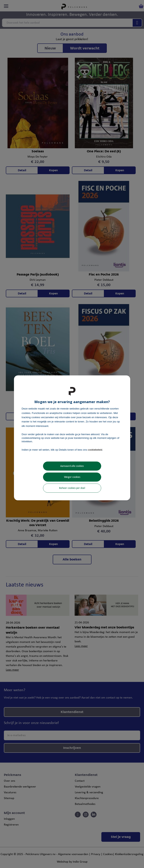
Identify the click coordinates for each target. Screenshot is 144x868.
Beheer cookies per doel (72, 488)
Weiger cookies (72, 477)
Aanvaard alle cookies (72, 466)
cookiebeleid (95, 450)
